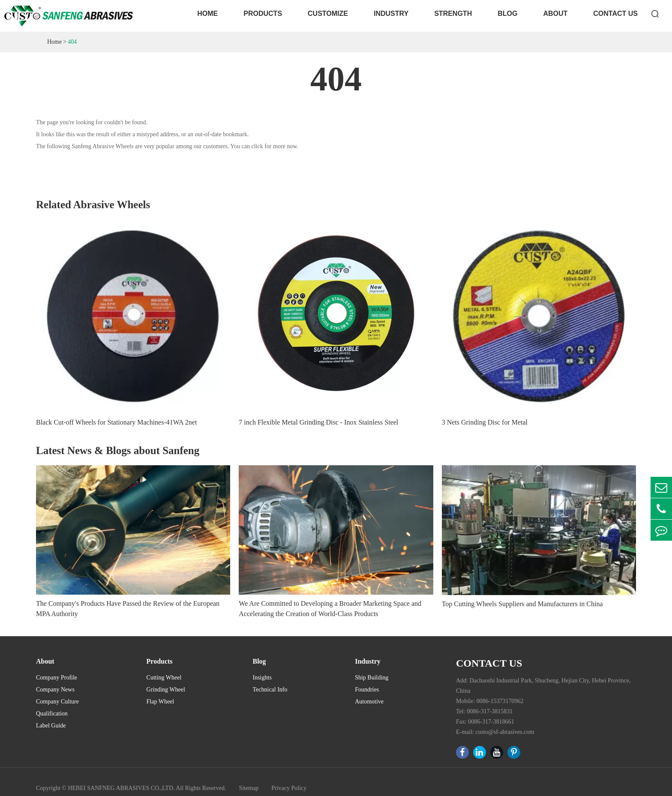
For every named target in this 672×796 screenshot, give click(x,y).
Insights (262, 678)
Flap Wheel (160, 702)
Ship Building (372, 678)
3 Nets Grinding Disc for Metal (485, 422)
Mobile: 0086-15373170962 (490, 701)
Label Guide (51, 726)
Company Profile (57, 678)
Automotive (369, 702)
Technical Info (270, 690)
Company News (55, 690)
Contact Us (615, 13)
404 (72, 42)
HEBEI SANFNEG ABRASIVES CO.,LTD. (121, 788)
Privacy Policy (289, 788)
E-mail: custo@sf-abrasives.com (495, 732)
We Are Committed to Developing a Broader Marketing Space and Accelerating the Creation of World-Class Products (330, 609)
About (555, 13)
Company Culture (57, 702)
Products (263, 13)
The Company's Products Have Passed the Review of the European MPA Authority (128, 609)
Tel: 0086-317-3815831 (484, 711)
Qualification (52, 714)
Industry (391, 13)
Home (207, 13)
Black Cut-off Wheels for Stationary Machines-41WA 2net (116, 422)
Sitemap (249, 788)
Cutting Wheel (164, 678)
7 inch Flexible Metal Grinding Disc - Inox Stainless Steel (318, 422)
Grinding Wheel (166, 690)
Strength (453, 13)
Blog (507, 13)
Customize (328, 13)
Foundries (367, 690)
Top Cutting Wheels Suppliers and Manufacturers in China (522, 604)
